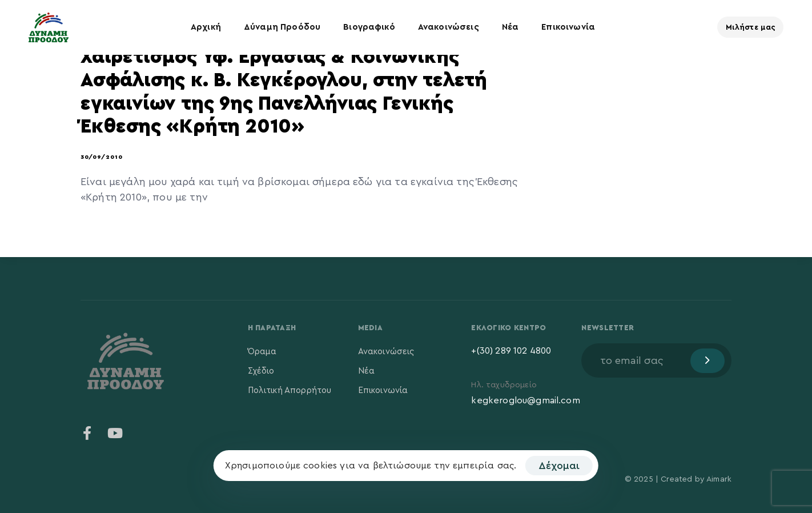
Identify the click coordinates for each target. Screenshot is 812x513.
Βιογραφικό (369, 27)
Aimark (719, 479)
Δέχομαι (559, 466)
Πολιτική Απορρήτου (290, 390)
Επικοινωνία (568, 27)
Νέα (510, 27)
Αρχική (206, 27)
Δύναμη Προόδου (282, 27)
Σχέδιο (261, 371)
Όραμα (262, 352)
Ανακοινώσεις (449, 27)
